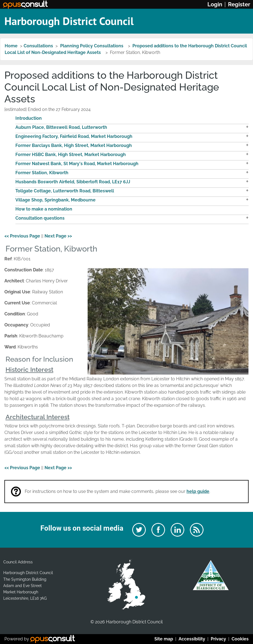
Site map (164, 639)
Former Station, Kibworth (42, 173)
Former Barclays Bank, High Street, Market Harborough (74, 145)
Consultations (38, 46)
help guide (198, 491)
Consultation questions (40, 218)
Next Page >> (58, 236)
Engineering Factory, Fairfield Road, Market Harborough (74, 136)
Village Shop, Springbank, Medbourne (55, 200)
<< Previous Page (22, 236)
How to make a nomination (44, 209)
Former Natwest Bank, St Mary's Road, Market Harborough (77, 164)
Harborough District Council (69, 21)
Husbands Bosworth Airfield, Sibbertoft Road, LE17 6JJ (73, 182)
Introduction (29, 118)
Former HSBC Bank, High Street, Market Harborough (71, 155)
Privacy (218, 639)
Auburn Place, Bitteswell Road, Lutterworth (61, 127)
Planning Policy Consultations (92, 46)
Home (11, 46)
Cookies (240, 639)
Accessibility (192, 639)
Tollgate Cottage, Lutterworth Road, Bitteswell (65, 191)
